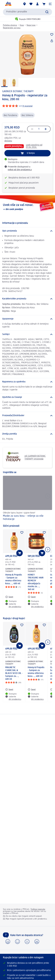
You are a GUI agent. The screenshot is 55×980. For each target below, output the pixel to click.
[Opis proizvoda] (27, 231)
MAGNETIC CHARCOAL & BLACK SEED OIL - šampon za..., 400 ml (14, 673)
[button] (50, 4)
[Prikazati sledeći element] (48, 550)
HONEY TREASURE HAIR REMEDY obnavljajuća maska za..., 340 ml (36, 582)
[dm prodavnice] (24, 4)
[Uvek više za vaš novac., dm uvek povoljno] (27, 207)
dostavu (8, 141)
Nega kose (31, 25)
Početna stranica (10, 25)
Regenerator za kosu (12, 28)
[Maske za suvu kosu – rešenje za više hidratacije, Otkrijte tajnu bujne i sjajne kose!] (27, 499)
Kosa (22, 25)
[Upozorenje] (27, 319)
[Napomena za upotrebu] (27, 382)
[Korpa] (44, 4)
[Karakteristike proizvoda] (27, 299)
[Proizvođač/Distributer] (27, 416)
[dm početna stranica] (8, 4)
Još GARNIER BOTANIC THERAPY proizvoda (25, 458)
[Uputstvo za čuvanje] (27, 397)
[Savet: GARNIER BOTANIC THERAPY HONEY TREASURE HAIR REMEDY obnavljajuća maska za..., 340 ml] (32, 597)
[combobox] (27, 12)
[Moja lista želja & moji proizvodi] (31, 4)
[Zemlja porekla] (27, 434)
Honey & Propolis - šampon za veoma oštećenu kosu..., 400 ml (14, 579)
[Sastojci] (27, 334)
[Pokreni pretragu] (47, 12)
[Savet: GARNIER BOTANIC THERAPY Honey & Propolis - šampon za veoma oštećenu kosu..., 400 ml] (9, 597)
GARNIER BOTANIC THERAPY (18, 91)
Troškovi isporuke (38, 909)
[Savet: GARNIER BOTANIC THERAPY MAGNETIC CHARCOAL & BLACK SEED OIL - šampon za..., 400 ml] (9, 689)
